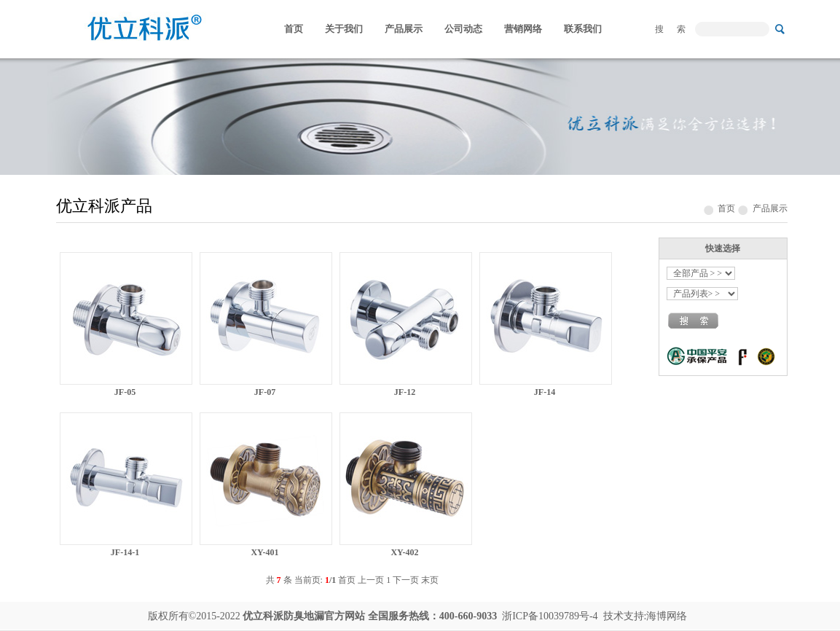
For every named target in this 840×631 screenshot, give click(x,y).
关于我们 (344, 29)
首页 (294, 29)
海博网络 (667, 616)
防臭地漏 (304, 616)
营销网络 (523, 29)
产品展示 (404, 29)
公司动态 (463, 29)
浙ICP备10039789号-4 (550, 616)
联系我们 (583, 29)
